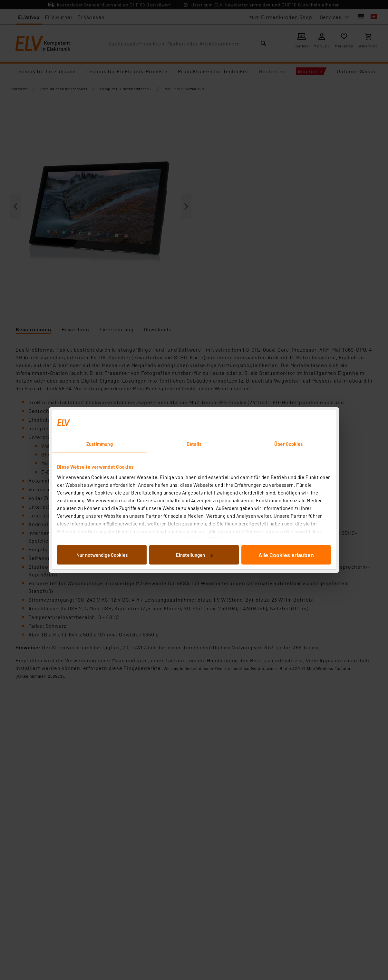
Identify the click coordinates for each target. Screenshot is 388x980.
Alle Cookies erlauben (286, 555)
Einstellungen (194, 555)
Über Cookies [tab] (288, 444)
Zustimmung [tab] (100, 444)
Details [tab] (194, 444)
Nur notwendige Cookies (102, 555)
